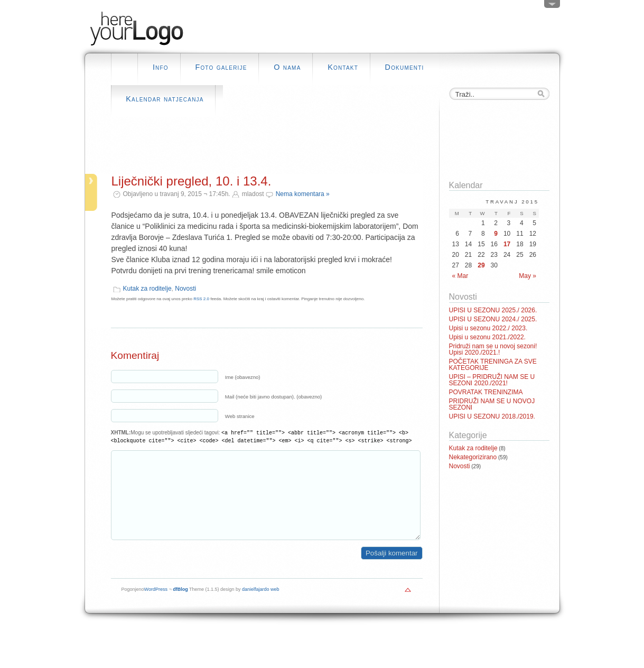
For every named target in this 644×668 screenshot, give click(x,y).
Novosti (185, 289)
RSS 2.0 (201, 299)
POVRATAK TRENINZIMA (486, 392)
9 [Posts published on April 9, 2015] (496, 234)
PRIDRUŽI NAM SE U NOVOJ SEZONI (492, 404)
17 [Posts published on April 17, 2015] (507, 244)
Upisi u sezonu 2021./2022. (487, 337)
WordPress (156, 605)
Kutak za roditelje (147, 289)
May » (528, 276)
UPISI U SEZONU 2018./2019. (492, 416)
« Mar (460, 276)
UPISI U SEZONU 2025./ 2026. (493, 310)
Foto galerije (221, 67)
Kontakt (343, 67)
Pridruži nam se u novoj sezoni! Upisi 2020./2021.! (493, 349)
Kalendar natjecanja (165, 99)
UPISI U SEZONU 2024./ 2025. (493, 319)
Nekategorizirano (473, 457)
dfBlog (180, 605)
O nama (287, 67)
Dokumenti (405, 67)
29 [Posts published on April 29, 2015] (481, 265)
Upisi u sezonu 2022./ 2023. (488, 328)
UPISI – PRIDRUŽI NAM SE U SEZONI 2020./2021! (492, 380)
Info (161, 67)
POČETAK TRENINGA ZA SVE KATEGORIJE (493, 365)
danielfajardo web (261, 605)
